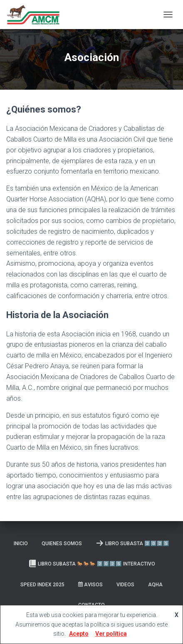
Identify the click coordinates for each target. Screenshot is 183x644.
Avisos (90, 585)
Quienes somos (62, 544)
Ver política (111, 634)
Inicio (21, 544)
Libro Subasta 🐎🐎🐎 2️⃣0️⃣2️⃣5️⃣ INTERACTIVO (92, 563)
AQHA (155, 585)
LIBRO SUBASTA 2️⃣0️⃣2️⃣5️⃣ (132, 543)
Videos (125, 585)
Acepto (79, 634)
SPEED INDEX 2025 (42, 585)
